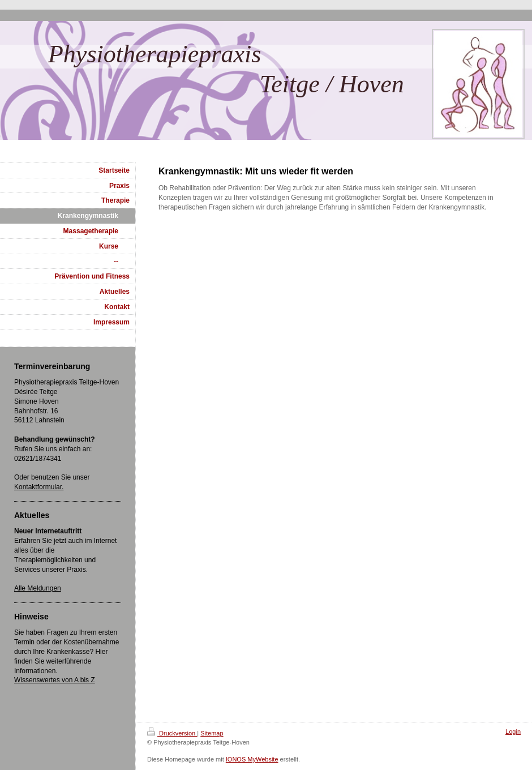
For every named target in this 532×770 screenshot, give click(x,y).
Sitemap (212, 733)
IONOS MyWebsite (252, 759)
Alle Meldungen (38, 588)
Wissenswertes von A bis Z (55, 680)
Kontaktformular (38, 487)
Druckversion (172, 733)
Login (513, 731)
